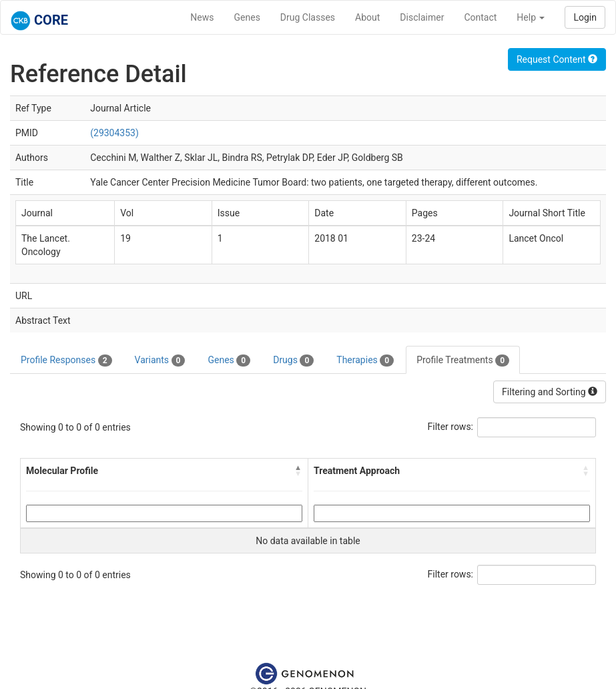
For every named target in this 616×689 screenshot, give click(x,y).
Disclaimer (422, 17)
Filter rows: (451, 427)
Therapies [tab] (365, 361)
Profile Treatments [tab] (463, 361)
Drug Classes (308, 17)
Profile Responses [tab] (66, 361)
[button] (298, 471)
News (202, 17)
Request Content (557, 59)
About (367, 17)
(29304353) (114, 133)
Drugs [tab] (293, 361)
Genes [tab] (229, 361)
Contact (480, 17)
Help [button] (531, 17)
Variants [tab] (160, 361)
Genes (247, 17)
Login (585, 17)
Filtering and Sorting (550, 392)
